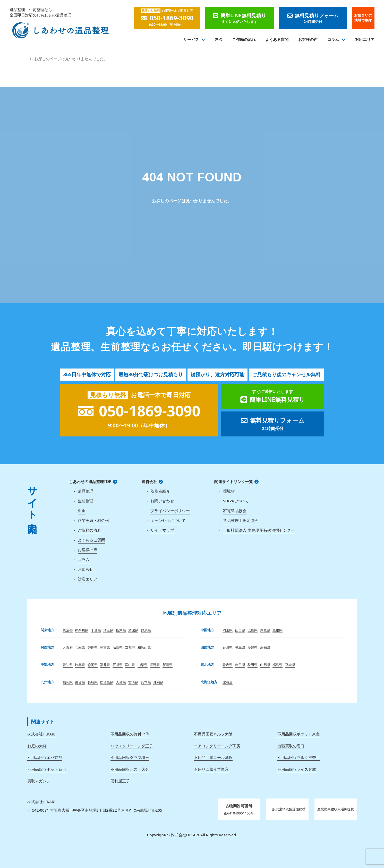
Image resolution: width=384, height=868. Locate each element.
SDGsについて (236, 501)
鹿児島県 (107, 682)
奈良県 (93, 647)
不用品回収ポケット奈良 (299, 734)
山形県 (265, 665)
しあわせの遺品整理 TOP (192, 219)
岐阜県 (80, 665)
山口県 (240, 630)
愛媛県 (253, 647)
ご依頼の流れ (244, 39)
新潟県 (168, 665)
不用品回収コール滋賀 (213, 757)
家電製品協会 (235, 511)
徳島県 (240, 647)
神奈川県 (82, 630)
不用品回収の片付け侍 (130, 734)
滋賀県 (118, 647)
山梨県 (143, 665)
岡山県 (228, 630)
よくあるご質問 (92, 540)
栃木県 (121, 630)
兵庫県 (80, 647)
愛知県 (68, 665)
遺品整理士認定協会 (241, 520)
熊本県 (146, 682)
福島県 (278, 665)
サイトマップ (162, 530)
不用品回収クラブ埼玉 (130, 757)
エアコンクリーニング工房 (217, 746)
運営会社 (149, 482)
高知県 (265, 647)
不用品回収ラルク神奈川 (299, 757)
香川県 (228, 647)
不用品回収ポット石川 (47, 769)
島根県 (278, 630)
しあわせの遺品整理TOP (90, 482)
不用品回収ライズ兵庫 (297, 769)
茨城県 (133, 630)
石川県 (118, 665)
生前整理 (86, 501)
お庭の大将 (37, 746)
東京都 (68, 630)
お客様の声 (308, 39)
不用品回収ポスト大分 (130, 769)
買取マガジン (39, 781)
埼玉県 (108, 630)
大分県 (121, 682)
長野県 (155, 665)
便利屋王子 (120, 781)
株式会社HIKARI (41, 734)
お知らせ (86, 569)
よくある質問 (277, 39)
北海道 (228, 682)
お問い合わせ (162, 501)
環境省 (229, 491)
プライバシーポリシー (170, 511)
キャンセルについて (168, 520)
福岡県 (68, 682)
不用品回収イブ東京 (211, 769)
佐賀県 (80, 682)
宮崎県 (133, 682)
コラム (333, 39)
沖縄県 (158, 682)
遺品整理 (86, 491)
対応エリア (365, 39)
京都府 (130, 647)
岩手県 (240, 665)
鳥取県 (265, 630)
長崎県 (93, 682)
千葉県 (96, 630)
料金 (219, 39)
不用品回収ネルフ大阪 (213, 734)
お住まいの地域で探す (363, 18)
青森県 (228, 665)
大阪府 (68, 647)
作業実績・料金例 (93, 520)
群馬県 (146, 630)
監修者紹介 (160, 491)
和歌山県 (144, 647)
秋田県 (253, 665)
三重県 (105, 647)
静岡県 (93, 665)
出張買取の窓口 (291, 746)
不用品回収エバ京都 (45, 757)
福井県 (105, 665)
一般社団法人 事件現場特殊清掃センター (259, 530)
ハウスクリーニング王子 (132, 746)
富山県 (130, 665)
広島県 (253, 630)
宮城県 (290, 665)
